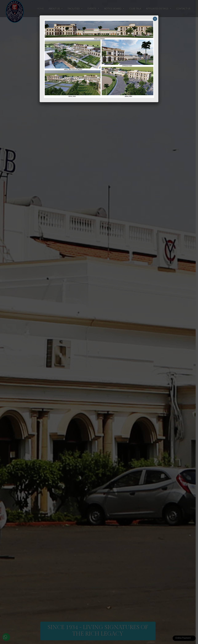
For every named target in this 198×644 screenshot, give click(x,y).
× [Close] (155, 19)
